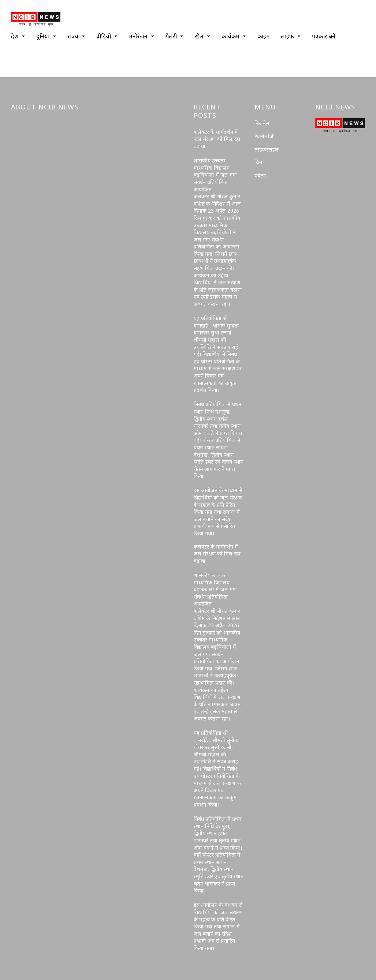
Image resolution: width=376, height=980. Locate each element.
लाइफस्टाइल (267, 149)
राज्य (73, 36)
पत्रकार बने (324, 36)
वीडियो (104, 36)
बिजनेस (262, 123)
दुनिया (43, 36)
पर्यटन (260, 175)
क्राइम (264, 36)
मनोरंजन (138, 36)
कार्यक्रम (230, 36)
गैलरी (171, 36)
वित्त (258, 162)
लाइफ (287, 36)
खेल (199, 36)
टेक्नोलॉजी (265, 136)
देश (15, 36)
